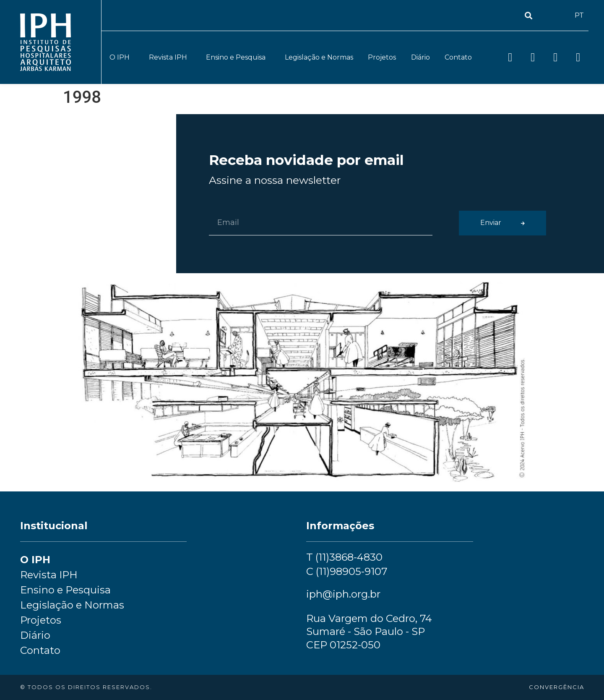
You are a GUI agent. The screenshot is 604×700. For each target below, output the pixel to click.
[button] (528, 15)
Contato (458, 57)
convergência (557, 687)
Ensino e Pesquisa (238, 57)
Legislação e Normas (319, 57)
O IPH (122, 57)
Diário (420, 57)
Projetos (382, 57)
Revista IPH (170, 57)
